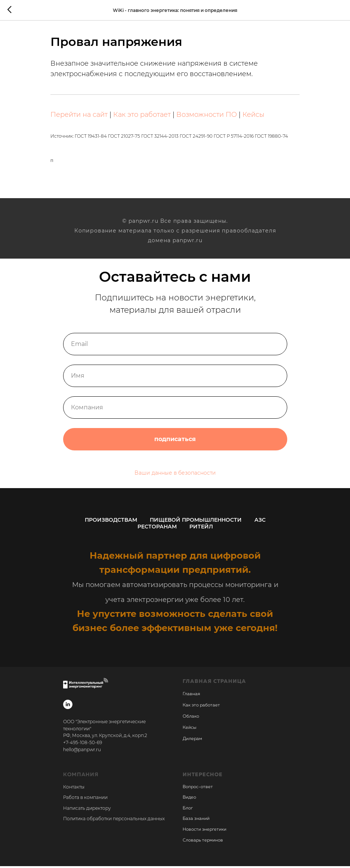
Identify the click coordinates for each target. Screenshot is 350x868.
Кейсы (259, 115)
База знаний (196, 821)
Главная (191, 696)
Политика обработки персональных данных (114, 820)
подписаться (175, 441)
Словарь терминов (203, 842)
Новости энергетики (205, 831)
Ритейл (201, 528)
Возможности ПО (212, 115)
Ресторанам (157, 528)
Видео (189, 799)
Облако (191, 718)
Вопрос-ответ (198, 789)
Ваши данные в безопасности (175, 475)
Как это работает (147, 115)
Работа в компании (85, 799)
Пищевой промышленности (196, 522)
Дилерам (192, 741)
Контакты (74, 789)
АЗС (260, 522)
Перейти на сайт (84, 115)
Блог (188, 810)
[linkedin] (68, 706)
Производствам (111, 522)
